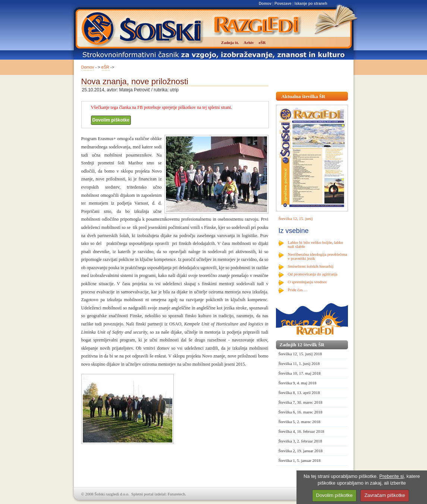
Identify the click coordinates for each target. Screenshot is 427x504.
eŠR (105, 67)
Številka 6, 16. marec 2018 (301, 412)
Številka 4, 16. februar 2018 (302, 431)
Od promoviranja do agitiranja (313, 274)
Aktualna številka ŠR (304, 96)
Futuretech (177, 494)
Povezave (283, 4)
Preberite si (392, 476)
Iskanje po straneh (311, 4)
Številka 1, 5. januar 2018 (300, 460)
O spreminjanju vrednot (307, 282)
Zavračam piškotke (385, 495)
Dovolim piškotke (111, 120)
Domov (265, 4)
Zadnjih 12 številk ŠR (302, 345)
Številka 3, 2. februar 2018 (300, 441)
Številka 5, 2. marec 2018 (299, 422)
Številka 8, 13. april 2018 (299, 393)
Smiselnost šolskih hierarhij (311, 266)
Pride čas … (298, 290)
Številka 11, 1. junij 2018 (299, 363)
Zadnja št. (230, 42)
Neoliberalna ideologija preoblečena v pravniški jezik (318, 256)
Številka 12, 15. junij (296, 218)
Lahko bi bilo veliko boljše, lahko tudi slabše (315, 244)
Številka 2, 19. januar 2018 (301, 451)
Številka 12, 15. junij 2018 (300, 354)
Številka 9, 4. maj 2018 (298, 383)
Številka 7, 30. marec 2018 (301, 402)
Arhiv (249, 42)
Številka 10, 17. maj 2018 (300, 373)
